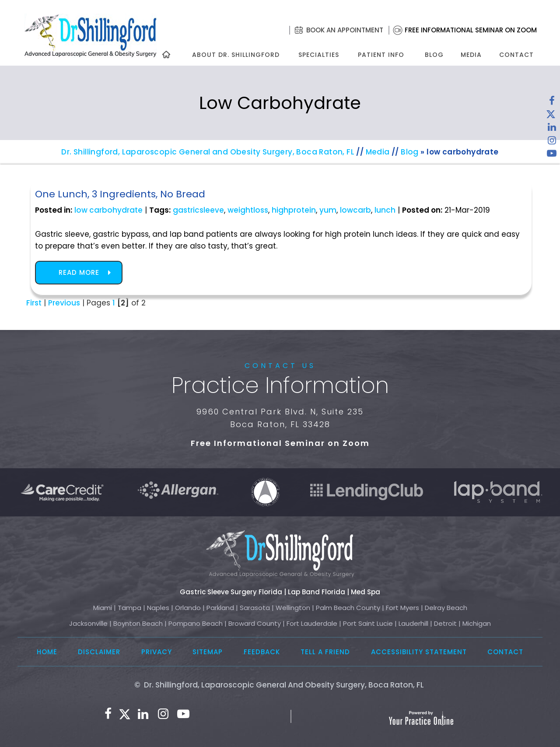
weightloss (248, 210)
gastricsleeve (198, 210)
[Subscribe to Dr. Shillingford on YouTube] (552, 155)
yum (328, 210)
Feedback (262, 652)
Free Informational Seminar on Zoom (471, 30)
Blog (434, 55)
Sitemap (208, 652)
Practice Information (280, 386)
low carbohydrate (108, 210)
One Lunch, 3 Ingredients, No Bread (120, 194)
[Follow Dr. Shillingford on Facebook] (552, 103)
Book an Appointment (345, 30)
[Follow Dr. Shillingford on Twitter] (551, 116)
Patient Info (381, 55)
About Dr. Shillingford (236, 55)
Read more (79, 272)
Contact (516, 55)
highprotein (294, 210)
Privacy (157, 652)
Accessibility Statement (419, 652)
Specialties (318, 55)
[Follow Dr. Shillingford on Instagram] (552, 142)
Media (471, 55)
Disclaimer (99, 652)
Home (47, 652)
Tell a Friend (325, 652)
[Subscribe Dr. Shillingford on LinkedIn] (552, 129)
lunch (385, 210)
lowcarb (355, 210)
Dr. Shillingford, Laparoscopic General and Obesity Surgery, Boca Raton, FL (208, 152)
